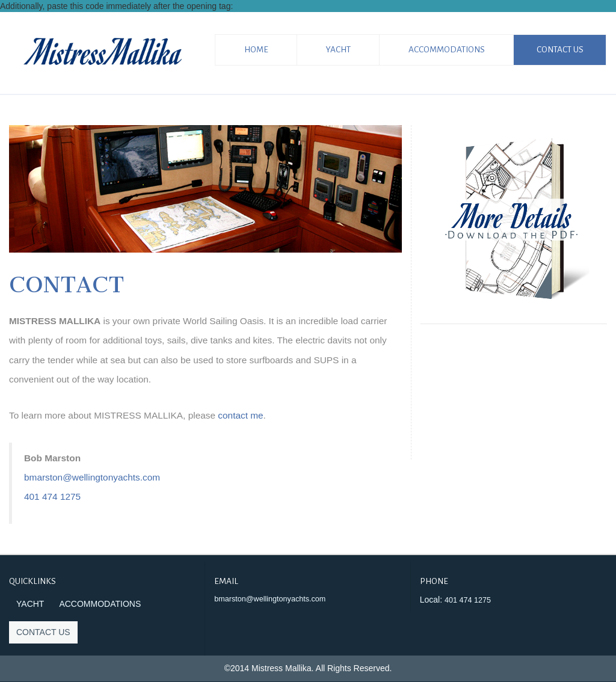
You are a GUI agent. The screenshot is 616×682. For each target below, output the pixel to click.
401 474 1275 (52, 496)
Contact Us (560, 50)
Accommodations (447, 50)
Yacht (338, 50)
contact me (240, 415)
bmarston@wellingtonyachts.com (92, 477)
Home (256, 50)
